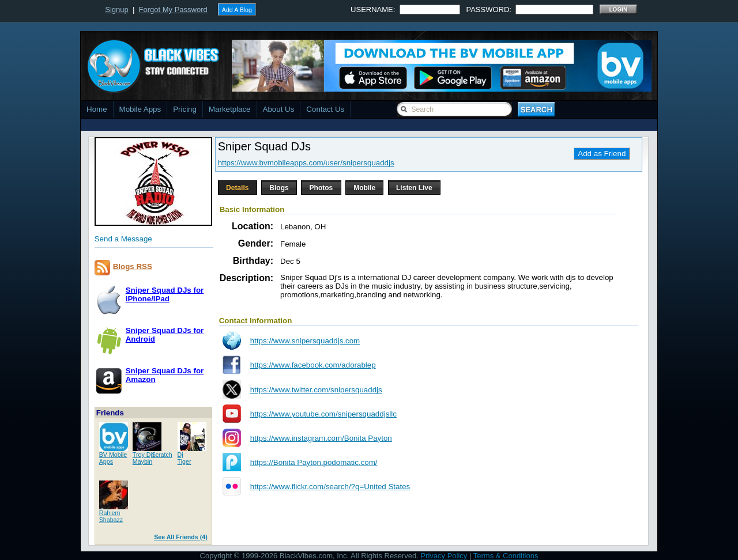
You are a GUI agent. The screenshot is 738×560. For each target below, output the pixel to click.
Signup (116, 10)
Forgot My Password (173, 10)
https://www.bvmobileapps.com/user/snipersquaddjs (306, 163)
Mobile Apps (140, 109)
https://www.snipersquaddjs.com (305, 341)
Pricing (185, 109)
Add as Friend (602, 154)
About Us (279, 109)
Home (97, 109)
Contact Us (325, 109)
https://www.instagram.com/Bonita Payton (321, 438)
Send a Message (123, 239)
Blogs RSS (133, 266)
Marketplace (230, 109)
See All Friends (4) (181, 537)
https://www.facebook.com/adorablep (313, 365)
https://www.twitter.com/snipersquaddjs (316, 390)
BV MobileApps (113, 458)
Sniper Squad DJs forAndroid (165, 335)
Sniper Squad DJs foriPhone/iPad (165, 294)
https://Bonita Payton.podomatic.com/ (314, 462)
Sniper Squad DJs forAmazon (165, 375)
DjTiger (184, 458)
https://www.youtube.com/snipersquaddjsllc (323, 414)
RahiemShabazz (111, 516)
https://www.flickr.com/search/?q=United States (330, 487)
